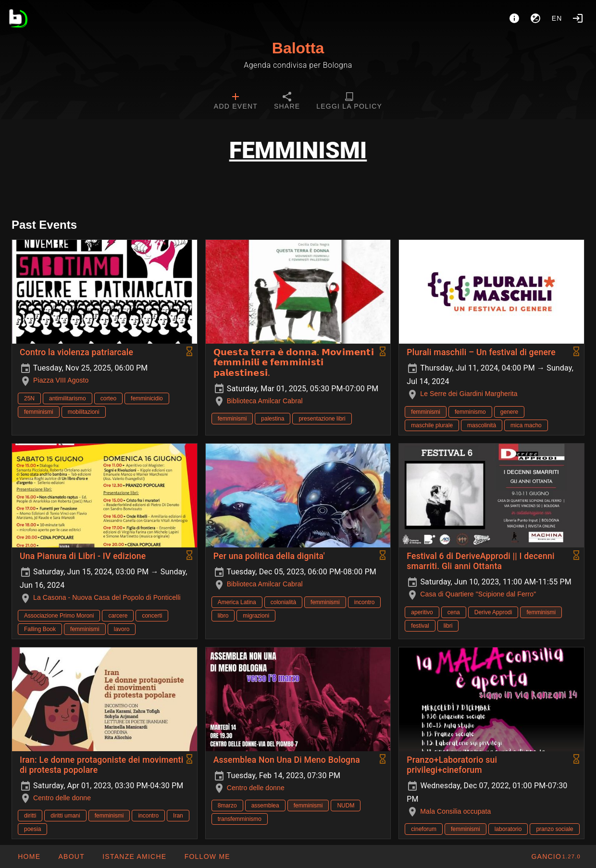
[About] (514, 18)
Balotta (298, 48)
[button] (134, 856)
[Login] (578, 18)
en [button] (557, 18)
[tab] (236, 102)
